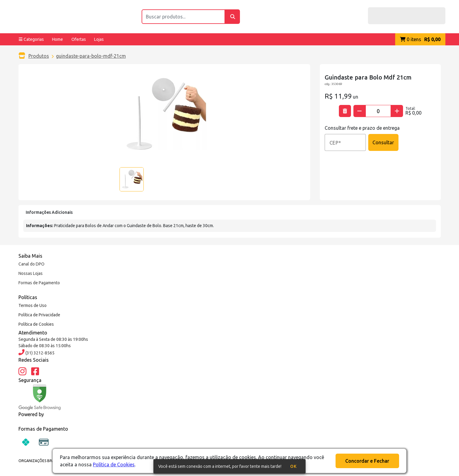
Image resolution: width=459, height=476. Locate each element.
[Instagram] (22, 372)
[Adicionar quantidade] (397, 111)
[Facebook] (35, 372)
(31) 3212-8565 (39, 353)
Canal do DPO (31, 264)
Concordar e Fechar (367, 461)
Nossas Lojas (31, 273)
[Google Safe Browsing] (40, 397)
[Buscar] (233, 17)
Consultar (383, 142)
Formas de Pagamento (39, 283)
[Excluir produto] (345, 111)
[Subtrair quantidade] (359, 111)
